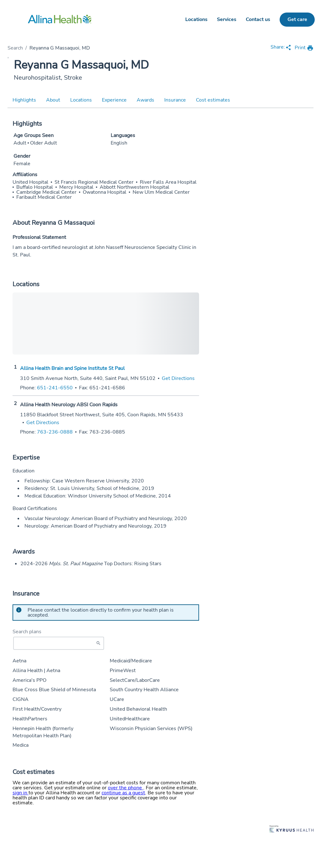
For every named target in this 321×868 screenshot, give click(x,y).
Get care (297, 19)
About (53, 100)
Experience (114, 100)
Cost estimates (213, 100)
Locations (196, 19)
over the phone (126, 788)
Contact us (258, 19)
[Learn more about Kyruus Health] (292, 830)
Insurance (175, 100)
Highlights (24, 100)
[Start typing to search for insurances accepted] (59, 643)
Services (227, 19)
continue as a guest (123, 793)
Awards (145, 100)
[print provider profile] (304, 48)
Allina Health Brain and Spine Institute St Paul (72, 368)
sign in (21, 793)
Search (15, 48)
